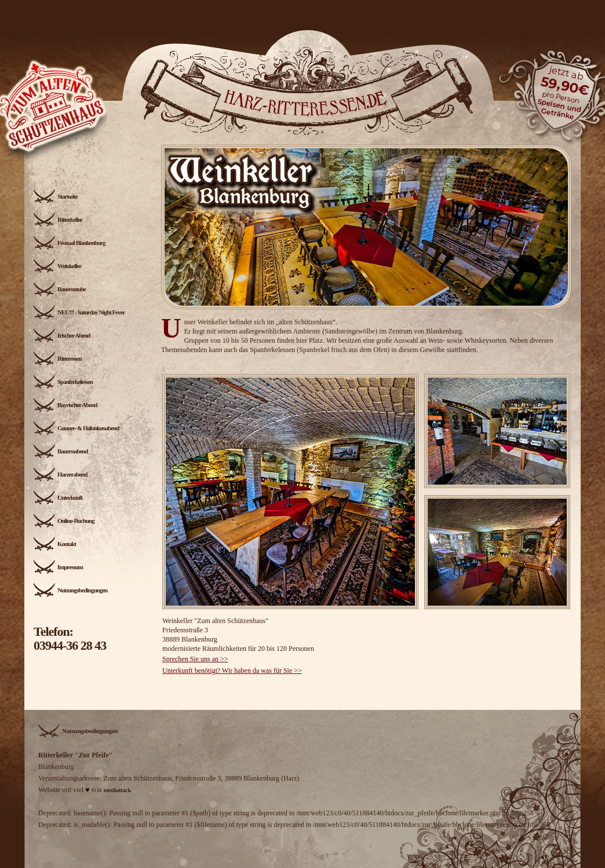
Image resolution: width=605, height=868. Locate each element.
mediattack (117, 790)
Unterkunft (58, 497)
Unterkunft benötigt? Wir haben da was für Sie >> (232, 671)
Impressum (58, 567)
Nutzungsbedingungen (70, 590)
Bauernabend (61, 451)
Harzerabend (60, 474)
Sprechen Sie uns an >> (195, 659)
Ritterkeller (58, 219)
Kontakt (55, 544)
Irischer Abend (62, 335)
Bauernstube (60, 289)
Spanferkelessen (63, 382)
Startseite (56, 196)
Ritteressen (57, 358)
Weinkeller (57, 266)
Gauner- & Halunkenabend (76, 428)
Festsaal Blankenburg (69, 243)
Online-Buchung (64, 521)
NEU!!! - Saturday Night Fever (79, 312)
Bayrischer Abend (65, 405)
